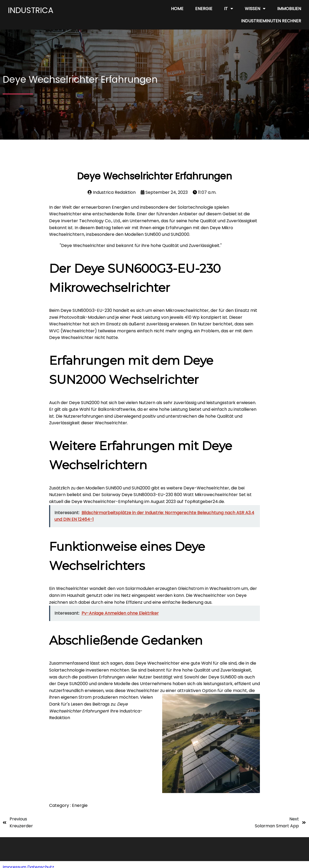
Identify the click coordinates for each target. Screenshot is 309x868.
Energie (80, 805)
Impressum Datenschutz (28, 862)
